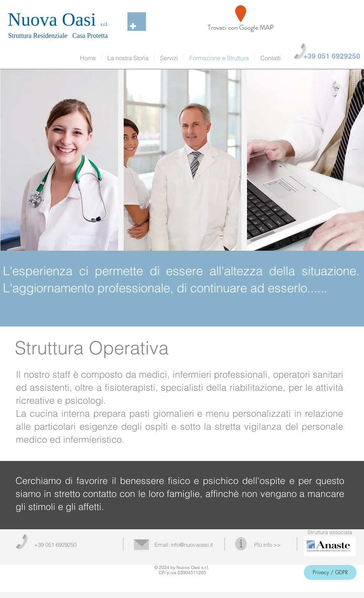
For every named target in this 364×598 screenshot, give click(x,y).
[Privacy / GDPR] (330, 572)
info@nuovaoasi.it (192, 545)
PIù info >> (267, 545)
